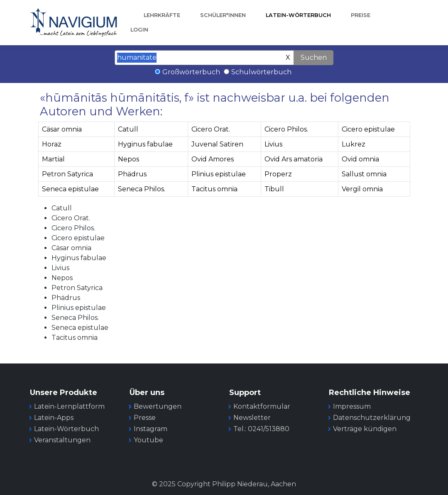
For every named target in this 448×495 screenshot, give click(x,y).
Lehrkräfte (162, 15)
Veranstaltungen (62, 440)
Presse (145, 418)
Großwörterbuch (191, 72)
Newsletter (252, 418)
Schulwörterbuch (261, 72)
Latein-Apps (54, 418)
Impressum (352, 406)
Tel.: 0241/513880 (261, 429)
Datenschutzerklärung (372, 418)
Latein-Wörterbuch (298, 15)
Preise (361, 15)
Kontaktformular (262, 406)
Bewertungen (158, 406)
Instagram (151, 429)
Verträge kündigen (365, 429)
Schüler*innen (223, 15)
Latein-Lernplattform (69, 406)
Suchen (314, 57)
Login (139, 30)
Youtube (148, 440)
